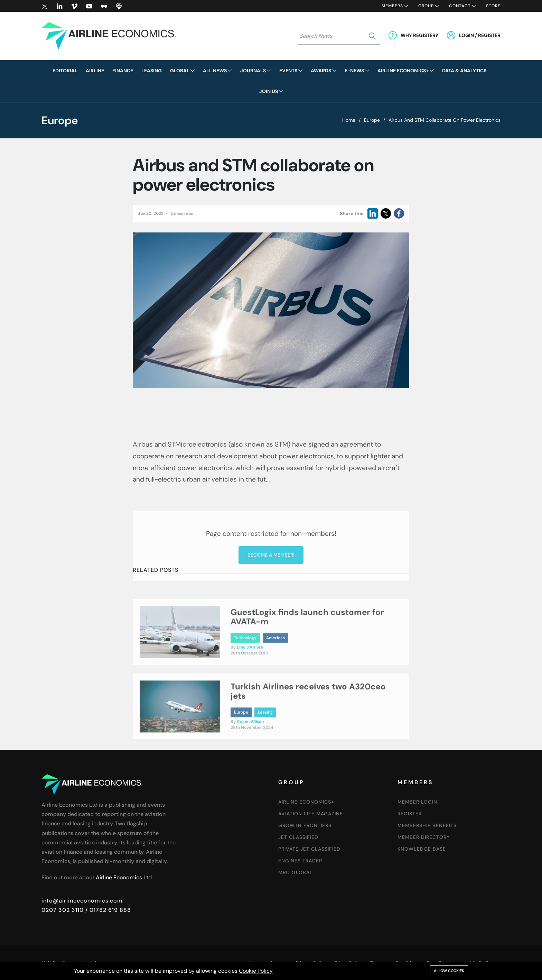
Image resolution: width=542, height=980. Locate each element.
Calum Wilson (250, 753)
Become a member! (271, 622)
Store (493, 6)
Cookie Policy (256, 971)
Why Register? (419, 35)
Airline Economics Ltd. (124, 877)
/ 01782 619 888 (107, 910)
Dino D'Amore (250, 678)
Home (349, 120)
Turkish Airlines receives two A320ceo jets (308, 722)
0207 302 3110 (63, 910)
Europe (372, 120)
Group (426, 6)
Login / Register (480, 35)
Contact (460, 6)
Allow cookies (449, 971)
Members (392, 6)
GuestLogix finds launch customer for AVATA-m (307, 648)
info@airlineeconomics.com (82, 901)
